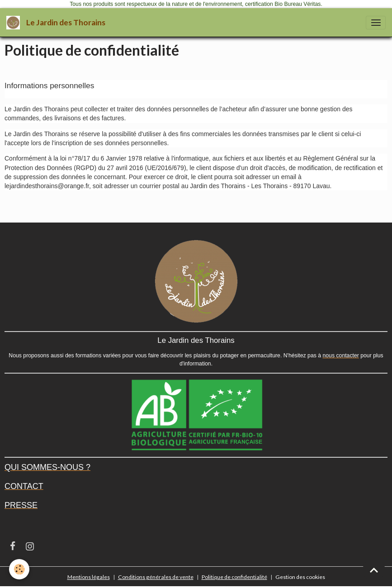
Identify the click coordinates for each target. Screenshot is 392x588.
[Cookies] (19, 569)
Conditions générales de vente (156, 577)
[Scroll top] (374, 570)
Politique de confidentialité (234, 577)
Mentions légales (89, 577)
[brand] (57, 22)
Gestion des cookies (300, 577)
